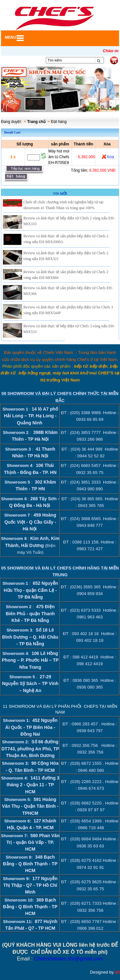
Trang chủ (36, 122)
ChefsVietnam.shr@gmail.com (68, 959)
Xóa (110, 157)
